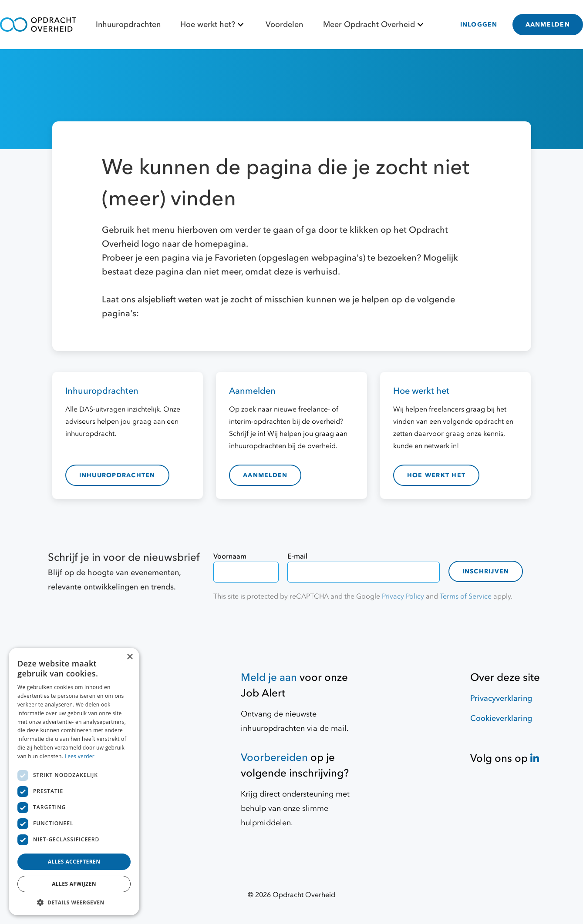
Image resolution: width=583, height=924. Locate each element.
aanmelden (265, 475)
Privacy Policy (403, 596)
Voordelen (284, 25)
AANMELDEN (548, 25)
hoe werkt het (436, 475)
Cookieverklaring (501, 718)
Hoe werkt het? (213, 25)
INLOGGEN (479, 25)
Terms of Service (466, 596)
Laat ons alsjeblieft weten (153, 300)
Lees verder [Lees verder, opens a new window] (80, 756)
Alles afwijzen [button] (74, 884)
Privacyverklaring (501, 698)
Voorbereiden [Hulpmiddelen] (274, 758)
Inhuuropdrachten (128, 25)
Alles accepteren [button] (74, 862)
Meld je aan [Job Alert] (269, 678)
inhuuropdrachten (117, 475)
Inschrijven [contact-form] (486, 571)
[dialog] (74, 782)
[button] (74, 902)
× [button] (130, 657)
